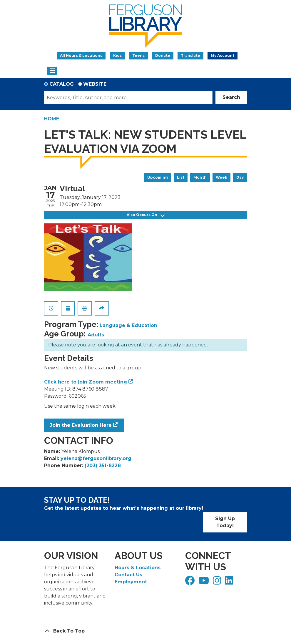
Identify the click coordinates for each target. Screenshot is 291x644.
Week (221, 177)
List (181, 177)
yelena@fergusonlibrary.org (96, 458)
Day (240, 177)
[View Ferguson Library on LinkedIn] (230, 582)
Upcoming (158, 177)
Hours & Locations (138, 568)
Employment (131, 582)
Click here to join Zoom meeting (86, 382)
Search (231, 97)
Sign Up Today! (225, 522)
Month (200, 177)
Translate (190, 55)
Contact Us (128, 575)
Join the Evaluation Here (81, 425)
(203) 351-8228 (103, 465)
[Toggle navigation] (52, 71)
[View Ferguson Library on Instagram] (218, 582)
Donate (163, 55)
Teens (138, 55)
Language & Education (128, 325)
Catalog (62, 84)
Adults (96, 335)
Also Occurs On (146, 215)
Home (52, 119)
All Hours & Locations (81, 55)
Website (95, 84)
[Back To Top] (145, 631)
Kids (117, 55)
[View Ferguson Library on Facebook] (191, 582)
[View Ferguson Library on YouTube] (204, 582)
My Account (223, 55)
